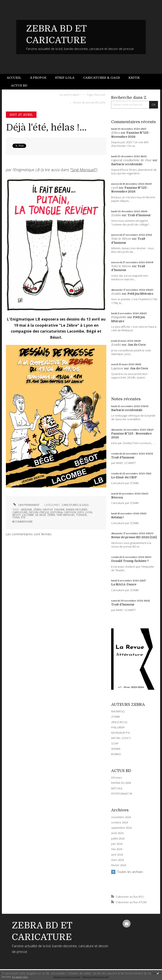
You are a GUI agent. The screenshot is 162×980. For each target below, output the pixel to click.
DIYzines (117, 778)
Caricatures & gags (102, 78)
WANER (116, 749)
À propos (38, 78)
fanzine (60, 510)
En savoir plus (20, 977)
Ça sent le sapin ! (70, 94)
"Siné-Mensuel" (83, 170)
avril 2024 (117, 855)
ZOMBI (115, 717)
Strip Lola (65, 78)
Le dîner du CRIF (124, 477)
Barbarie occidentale (127, 164)
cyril (115, 188)
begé (43, 515)
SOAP (115, 743)
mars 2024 (117, 860)
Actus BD (19, 85)
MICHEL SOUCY (121, 738)
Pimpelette (119, 317)
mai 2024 (117, 849)
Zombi (116, 215)
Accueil (14, 78)
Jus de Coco (137, 345)
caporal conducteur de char (131, 160)
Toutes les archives (130, 872)
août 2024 (117, 833)
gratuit (48, 510)
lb (37, 515)
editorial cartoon (63, 512)
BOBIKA (116, 754)
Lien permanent (26, 505)
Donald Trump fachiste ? (130, 561)
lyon (89, 512)
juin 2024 (117, 844)
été (23, 517)
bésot (17, 515)
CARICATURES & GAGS (75, 505)
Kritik (134, 78)
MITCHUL (117, 788)
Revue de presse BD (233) (89, 102)
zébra (37, 510)
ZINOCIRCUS (119, 722)
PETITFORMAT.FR (122, 794)
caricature (20, 512)
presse (44, 512)
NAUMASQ (118, 711)
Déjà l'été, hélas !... (46, 127)
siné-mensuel (66, 515)
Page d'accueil (96, 94)
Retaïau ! (117, 517)
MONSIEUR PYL (121, 733)
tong (16, 517)
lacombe (28, 515)
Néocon (117, 497)
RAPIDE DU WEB (121, 783)
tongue (82, 515)
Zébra (115, 133)
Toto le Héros (121, 239)
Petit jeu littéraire (140, 294)
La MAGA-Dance (124, 584)
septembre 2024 (121, 828)
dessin (34, 512)
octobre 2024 (119, 822)
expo (81, 512)
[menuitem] (16, 78)
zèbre (51, 515)
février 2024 (119, 865)
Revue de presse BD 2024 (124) (134, 537)
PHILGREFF (118, 727)
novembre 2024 (121, 817)
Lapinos (117, 368)
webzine (26, 510)
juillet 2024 (118, 839)
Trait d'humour (139, 215)
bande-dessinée (77, 510)
